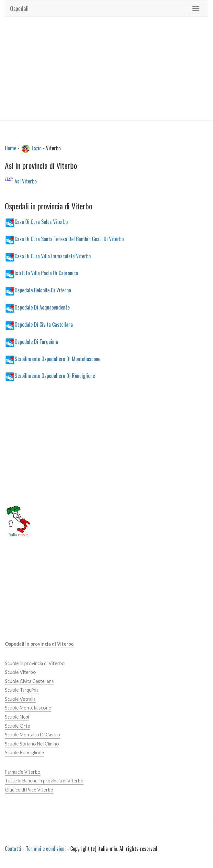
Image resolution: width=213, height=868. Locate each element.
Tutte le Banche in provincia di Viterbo (44, 781)
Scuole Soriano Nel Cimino (32, 744)
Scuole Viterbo (20, 672)
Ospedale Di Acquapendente (42, 307)
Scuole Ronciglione (24, 752)
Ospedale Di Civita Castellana (44, 324)
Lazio (37, 148)
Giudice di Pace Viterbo (29, 790)
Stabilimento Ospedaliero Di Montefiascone (57, 358)
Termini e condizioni (46, 849)
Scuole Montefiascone (28, 708)
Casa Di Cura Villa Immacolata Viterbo (53, 256)
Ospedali (19, 8)
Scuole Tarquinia (22, 690)
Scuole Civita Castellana (29, 681)
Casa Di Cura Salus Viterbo (41, 221)
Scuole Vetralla (20, 699)
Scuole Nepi (17, 717)
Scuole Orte (17, 726)
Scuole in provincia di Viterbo (35, 663)
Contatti (13, 849)
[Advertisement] (106, 69)
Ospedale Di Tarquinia (36, 341)
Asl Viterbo (26, 181)
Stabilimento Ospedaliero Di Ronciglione (55, 376)
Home (11, 148)
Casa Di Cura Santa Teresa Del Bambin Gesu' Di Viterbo (69, 239)
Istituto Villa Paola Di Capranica (46, 273)
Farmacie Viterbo (23, 772)
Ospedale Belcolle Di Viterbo (43, 290)
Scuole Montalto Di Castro (33, 735)
